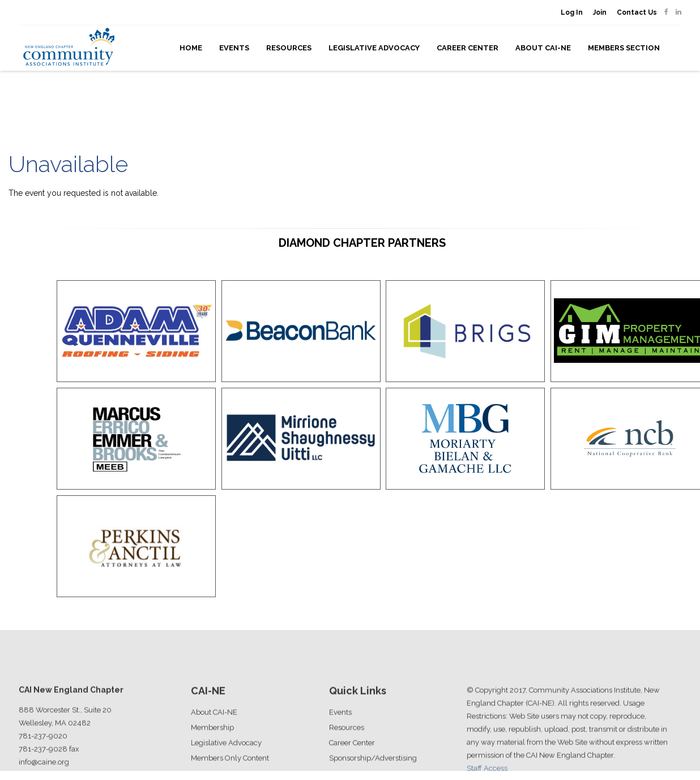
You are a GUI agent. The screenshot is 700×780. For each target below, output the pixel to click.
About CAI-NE (543, 48)
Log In (572, 12)
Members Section (624, 48)
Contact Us (637, 12)
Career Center (468, 48)
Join (600, 12)
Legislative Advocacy (374, 48)
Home (191, 48)
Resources (289, 48)
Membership (212, 756)
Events (234, 48)
